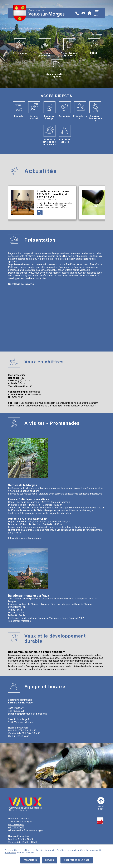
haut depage (101, 804)
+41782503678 (16, 711)
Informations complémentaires (25, 538)
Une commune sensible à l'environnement (37, 652)
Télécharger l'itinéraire (19, 621)
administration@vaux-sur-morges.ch (27, 714)
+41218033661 (16, 708)
